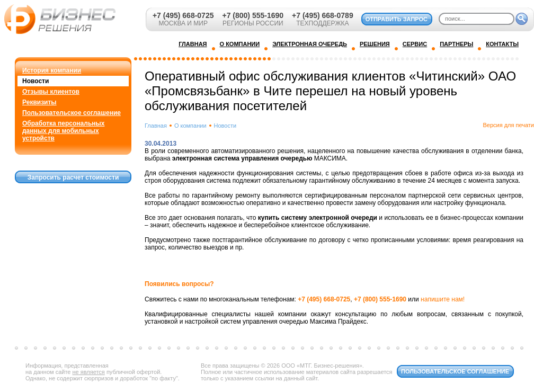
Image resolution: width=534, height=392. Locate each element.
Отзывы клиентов (51, 92)
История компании (52, 70)
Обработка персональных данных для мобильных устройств (63, 131)
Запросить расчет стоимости (73, 177)
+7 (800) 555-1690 (253, 15)
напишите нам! (443, 299)
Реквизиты (39, 102)
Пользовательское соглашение (72, 113)
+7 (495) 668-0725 (183, 15)
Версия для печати (508, 125)
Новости (35, 81)
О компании (190, 126)
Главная (156, 126)
